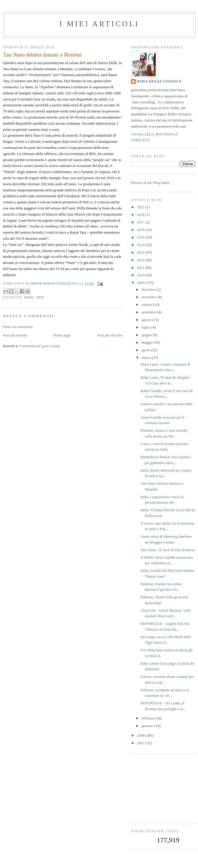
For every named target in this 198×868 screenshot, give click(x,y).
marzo (147, 358)
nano (29, 298)
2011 (141, 268)
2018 (141, 215)
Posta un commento (18, 327)
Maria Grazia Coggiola (159, 81)
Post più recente (15, 335)
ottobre (147, 305)
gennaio (148, 726)
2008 (141, 735)
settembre (149, 312)
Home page (62, 335)
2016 (141, 230)
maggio (148, 342)
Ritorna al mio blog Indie (150, 182)
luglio (146, 327)
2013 (141, 252)
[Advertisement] (163, 788)
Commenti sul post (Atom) (40, 346)
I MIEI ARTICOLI (99, 24)
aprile (146, 350)
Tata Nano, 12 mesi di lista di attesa (167, 550)
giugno (147, 335)
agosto (147, 320)
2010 (141, 275)
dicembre (149, 289)
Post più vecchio (110, 335)
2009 (141, 283)
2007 (141, 743)
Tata (40, 298)
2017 (141, 222)
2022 (141, 207)
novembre (150, 297)
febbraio (148, 718)
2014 (141, 245)
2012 (141, 260)
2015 (141, 237)
